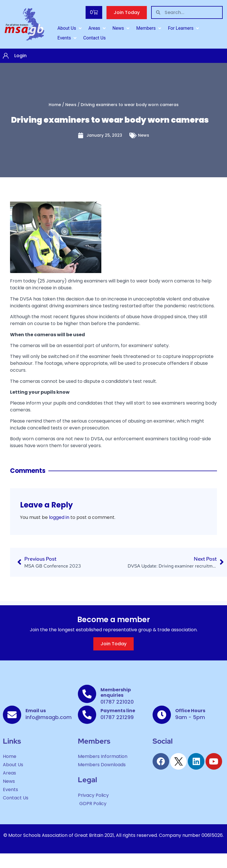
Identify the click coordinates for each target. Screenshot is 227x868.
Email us (36, 711)
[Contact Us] (95, 38)
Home (55, 105)
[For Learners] (184, 28)
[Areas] (98, 28)
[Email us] (12, 715)
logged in (59, 517)
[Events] (67, 38)
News (71, 105)
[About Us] (70, 28)
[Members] (149, 28)
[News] (122, 28)
